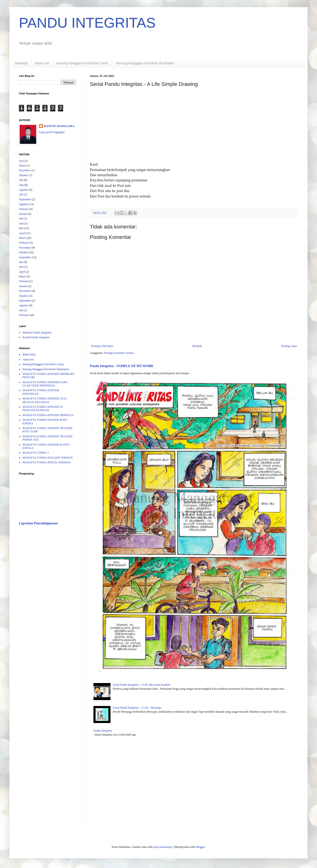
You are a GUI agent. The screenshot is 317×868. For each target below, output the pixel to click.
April (22, 233)
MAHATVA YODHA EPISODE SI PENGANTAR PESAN (42, 408)
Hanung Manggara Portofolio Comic (82, 63)
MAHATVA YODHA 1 (36, 453)
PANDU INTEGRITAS (87, 23)
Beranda (21, 63)
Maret (22, 166)
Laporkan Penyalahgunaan (38, 523)
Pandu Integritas (103, 731)
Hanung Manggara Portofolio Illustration (145, 63)
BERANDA (29, 355)
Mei (21, 228)
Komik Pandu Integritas (36, 337)
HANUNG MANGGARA (59, 126)
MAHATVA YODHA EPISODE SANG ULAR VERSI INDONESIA (45, 384)
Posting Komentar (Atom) (119, 353)
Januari (23, 214)
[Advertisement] (47, 604)
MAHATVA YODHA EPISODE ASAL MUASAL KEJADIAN (45, 400)
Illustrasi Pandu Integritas (37, 333)
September (25, 199)
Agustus (24, 190)
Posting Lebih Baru (102, 346)
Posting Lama (289, 346)
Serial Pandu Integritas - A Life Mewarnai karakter (142, 685)
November (25, 248)
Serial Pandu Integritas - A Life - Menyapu (137, 708)
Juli (21, 180)
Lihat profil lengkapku (52, 132)
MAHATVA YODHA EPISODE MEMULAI (48, 415)
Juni (21, 161)
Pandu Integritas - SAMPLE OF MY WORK (122, 366)
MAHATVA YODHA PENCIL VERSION (46, 462)
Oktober (24, 175)
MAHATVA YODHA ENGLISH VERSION (48, 458)
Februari (24, 209)
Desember (25, 170)
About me (42, 63)
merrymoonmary (163, 847)
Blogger (200, 847)
